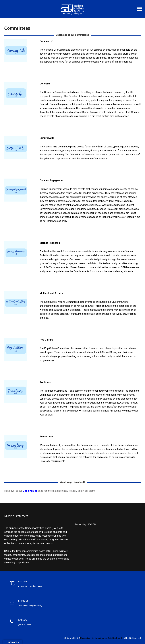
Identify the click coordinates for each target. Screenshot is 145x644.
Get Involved (30, 491)
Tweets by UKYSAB (85, 525)
